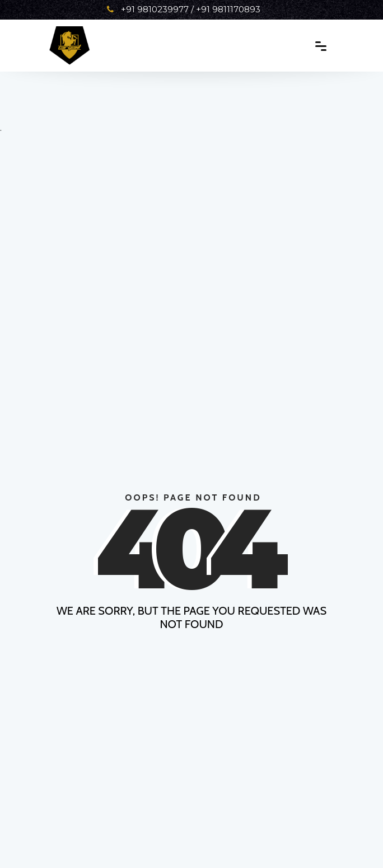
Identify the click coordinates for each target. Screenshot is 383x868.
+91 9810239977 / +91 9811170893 (184, 9)
